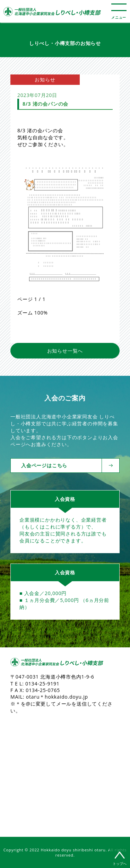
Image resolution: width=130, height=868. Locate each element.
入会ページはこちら (62, 466)
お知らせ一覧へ (65, 351)
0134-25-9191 (42, 684)
